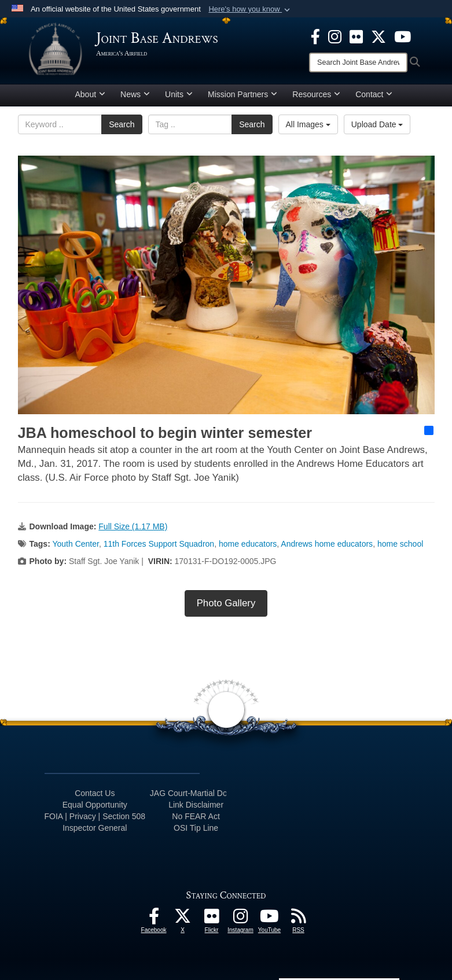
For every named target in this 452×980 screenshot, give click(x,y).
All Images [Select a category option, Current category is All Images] (308, 124)
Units (179, 94)
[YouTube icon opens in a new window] (403, 36)
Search (122, 124)
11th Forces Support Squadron (159, 544)
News (135, 94)
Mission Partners (242, 94)
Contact (374, 94)
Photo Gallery (226, 603)
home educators (248, 544)
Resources (316, 94)
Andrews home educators (327, 544)
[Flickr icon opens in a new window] (356, 36)
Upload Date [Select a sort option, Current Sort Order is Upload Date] (377, 124)
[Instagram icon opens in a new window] (335, 36)
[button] (250, 9)
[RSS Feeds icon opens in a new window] (299, 919)
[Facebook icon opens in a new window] (315, 36)
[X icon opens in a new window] (378, 36)
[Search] (358, 62)
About (91, 94)
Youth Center (75, 544)
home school (400, 544)
